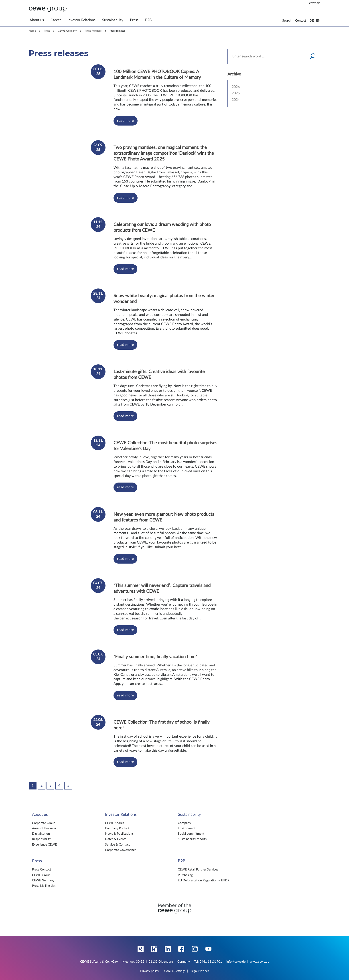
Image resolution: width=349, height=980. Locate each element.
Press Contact (42, 870)
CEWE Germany (67, 31)
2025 (236, 93)
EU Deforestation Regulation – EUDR (204, 881)
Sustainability (189, 815)
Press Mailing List (44, 886)
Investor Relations (121, 815)
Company (184, 823)
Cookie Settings (175, 971)
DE (312, 21)
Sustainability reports (192, 839)
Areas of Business (44, 828)
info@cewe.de (236, 962)
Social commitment (191, 834)
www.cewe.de (260, 962)
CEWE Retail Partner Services (198, 870)
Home (32, 31)
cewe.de (315, 3)
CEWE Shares (115, 823)
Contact (301, 21)
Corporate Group (44, 823)
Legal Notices (200, 971)
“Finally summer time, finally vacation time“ (155, 657)
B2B (182, 861)
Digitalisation (41, 834)
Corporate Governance (121, 850)
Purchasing (185, 875)
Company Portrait (117, 828)
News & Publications (119, 834)
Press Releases (93, 31)
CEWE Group (41, 875)
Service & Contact (117, 845)
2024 (236, 100)
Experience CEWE (44, 845)
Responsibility (41, 839)
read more (126, 121)
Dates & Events (116, 839)
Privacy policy (150, 971)
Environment (187, 828)
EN (318, 21)
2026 (236, 87)
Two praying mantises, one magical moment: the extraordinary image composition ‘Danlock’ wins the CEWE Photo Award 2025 (164, 153)
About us (40, 815)
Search (287, 21)
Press (47, 31)
